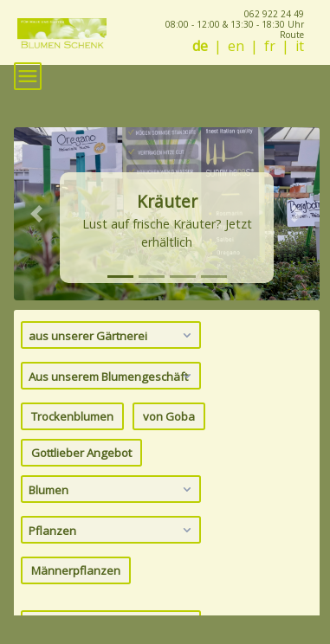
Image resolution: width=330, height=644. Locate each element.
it (300, 46)
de (200, 46)
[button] (37, 214)
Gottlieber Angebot (81, 453)
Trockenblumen (72, 416)
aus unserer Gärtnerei (112, 335)
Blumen (112, 489)
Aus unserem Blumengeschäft (112, 376)
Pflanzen (112, 530)
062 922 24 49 (274, 14)
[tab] (120, 277)
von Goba (169, 416)
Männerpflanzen (76, 570)
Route (292, 35)
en (236, 46)
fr (270, 46)
